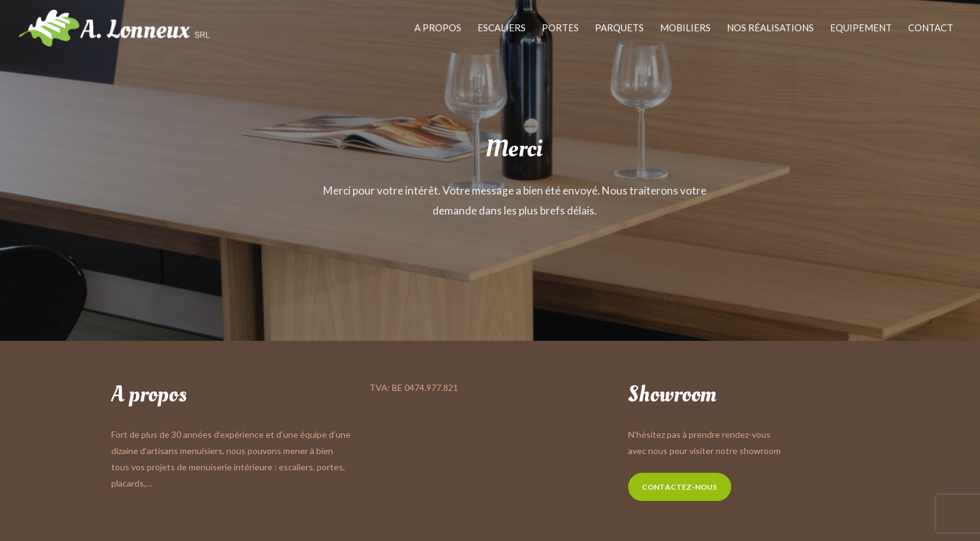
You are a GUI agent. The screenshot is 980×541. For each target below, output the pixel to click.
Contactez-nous (680, 487)
